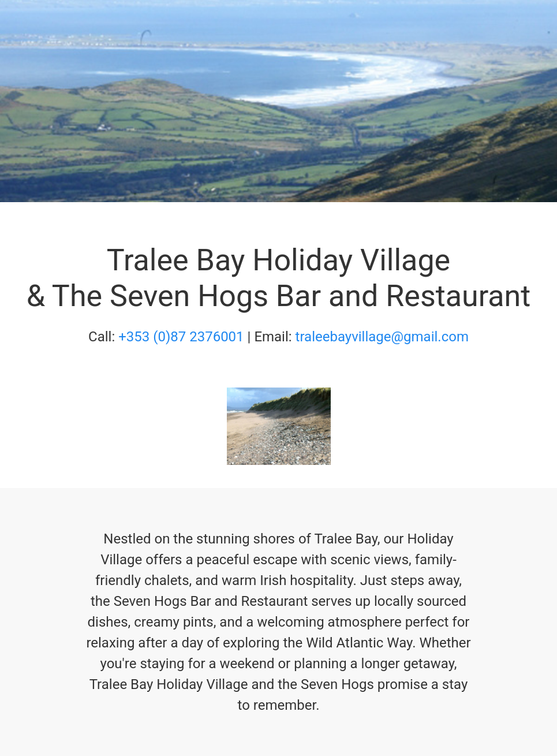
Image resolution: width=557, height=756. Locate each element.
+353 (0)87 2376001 (181, 337)
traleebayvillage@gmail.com (382, 337)
